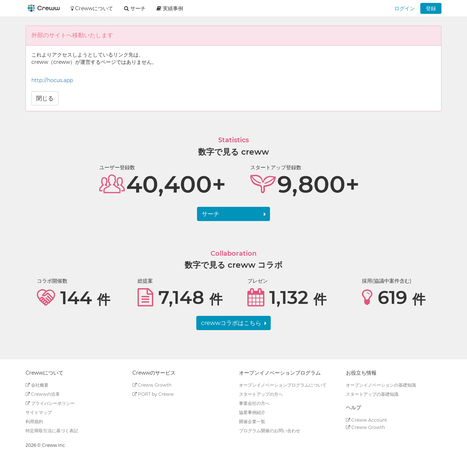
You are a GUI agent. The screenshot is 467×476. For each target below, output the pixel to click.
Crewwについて (92, 8)
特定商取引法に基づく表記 (52, 431)
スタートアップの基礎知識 (372, 394)
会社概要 (37, 385)
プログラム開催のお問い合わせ (270, 431)
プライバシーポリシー (50, 403)
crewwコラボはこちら (231, 323)
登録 (431, 8)
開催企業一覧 (252, 421)
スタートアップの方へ (261, 394)
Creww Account (366, 420)
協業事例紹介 (252, 412)
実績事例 (170, 8)
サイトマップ (39, 412)
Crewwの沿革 (43, 394)
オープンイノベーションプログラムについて (283, 385)
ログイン (405, 8)
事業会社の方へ (254, 403)
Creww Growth (152, 385)
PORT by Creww (153, 394)
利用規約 (34, 421)
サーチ (211, 214)
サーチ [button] (135, 8)
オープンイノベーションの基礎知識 (381, 385)
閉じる (45, 98)
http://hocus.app (52, 80)
